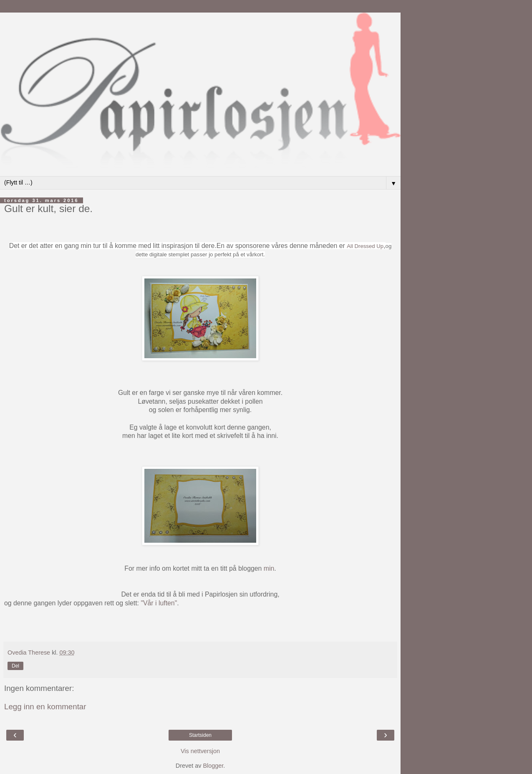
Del (15, 666)
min (269, 568)
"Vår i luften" (159, 603)
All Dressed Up (365, 246)
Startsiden (200, 735)
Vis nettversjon (200, 751)
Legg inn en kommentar (45, 707)
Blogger (213, 766)
